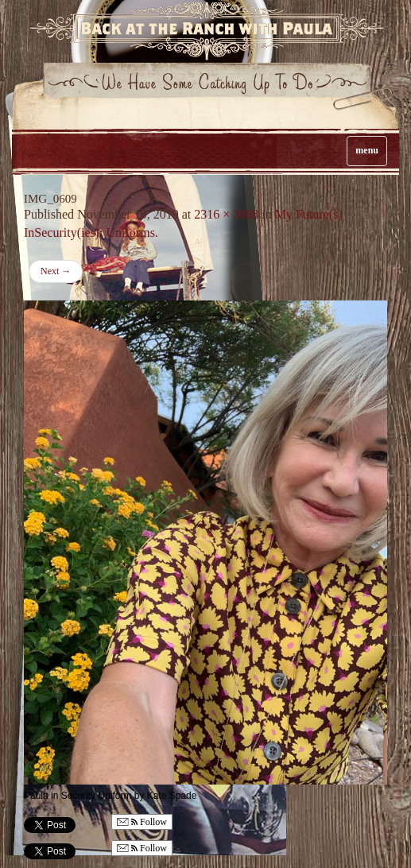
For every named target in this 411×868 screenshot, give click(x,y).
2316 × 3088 (226, 214)
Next (56, 271)
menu (367, 150)
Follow (142, 822)
